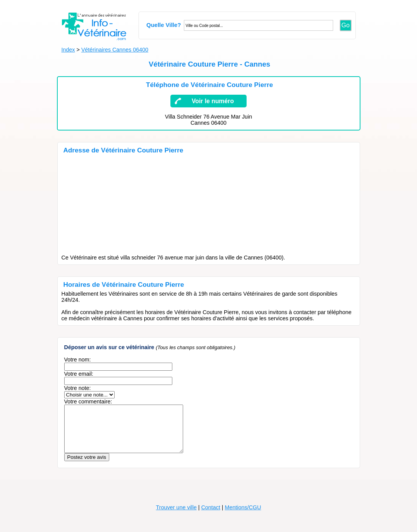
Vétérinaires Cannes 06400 (115, 50)
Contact (211, 517)
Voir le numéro (213, 101)
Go (346, 25)
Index (68, 50)
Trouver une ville (176, 517)
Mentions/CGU (243, 517)
